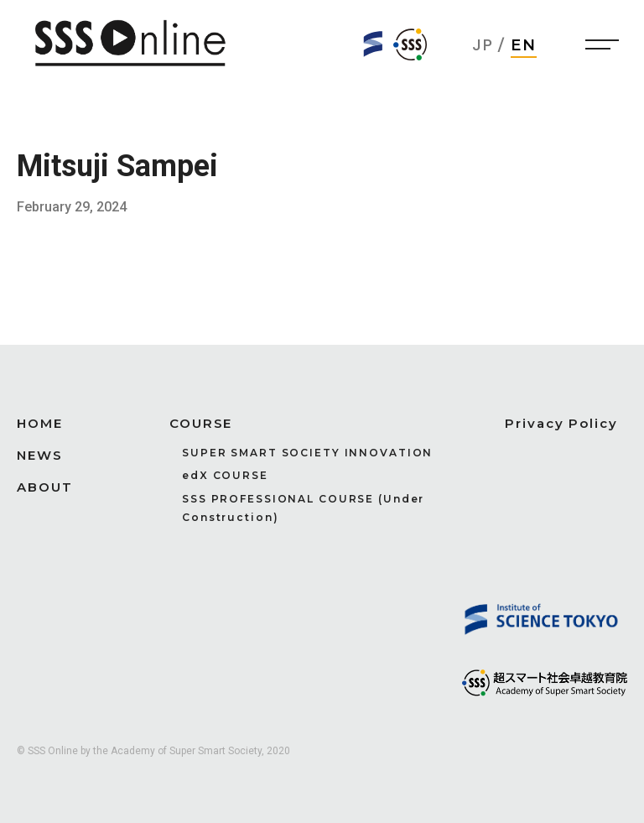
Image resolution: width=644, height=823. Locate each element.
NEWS (40, 455)
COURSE (201, 423)
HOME (40, 423)
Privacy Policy (561, 423)
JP (483, 45)
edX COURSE (225, 475)
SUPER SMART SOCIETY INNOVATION (307, 453)
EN (524, 45)
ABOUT (44, 487)
